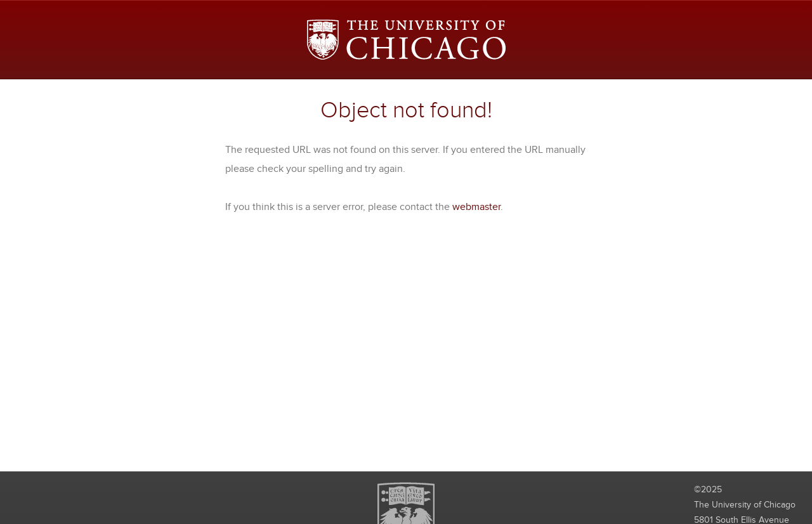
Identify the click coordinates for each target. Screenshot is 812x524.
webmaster (476, 207)
